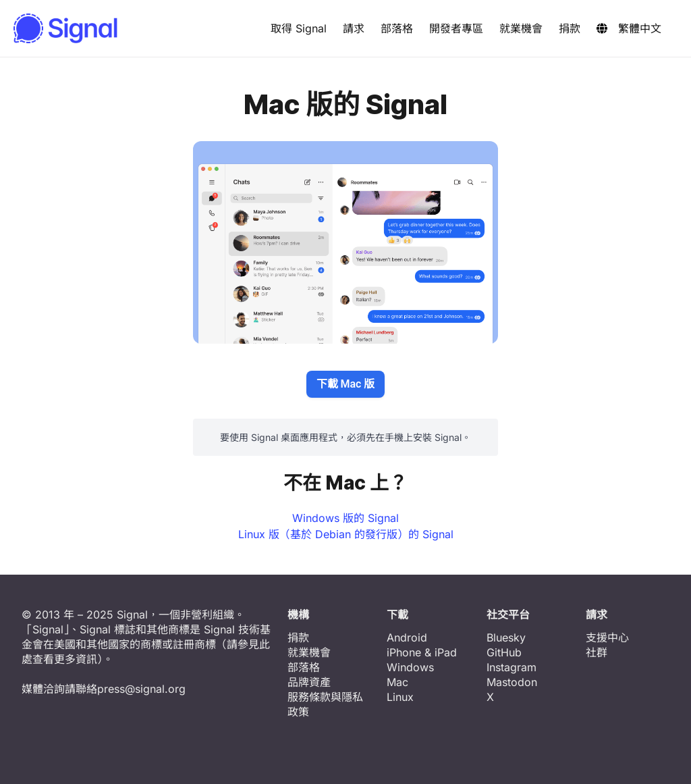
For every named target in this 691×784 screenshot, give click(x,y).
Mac (397, 682)
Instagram (512, 667)
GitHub (504, 652)
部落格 (397, 28)
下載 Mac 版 (346, 384)
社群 (597, 652)
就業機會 (521, 28)
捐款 (570, 28)
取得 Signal (299, 28)
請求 (354, 28)
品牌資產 (309, 682)
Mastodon (512, 682)
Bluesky (506, 637)
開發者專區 (456, 28)
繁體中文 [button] (629, 28)
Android (407, 637)
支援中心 (607, 637)
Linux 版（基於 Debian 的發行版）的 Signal (346, 534)
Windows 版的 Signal (345, 518)
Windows (410, 667)
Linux (400, 697)
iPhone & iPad (422, 652)
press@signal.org (141, 689)
